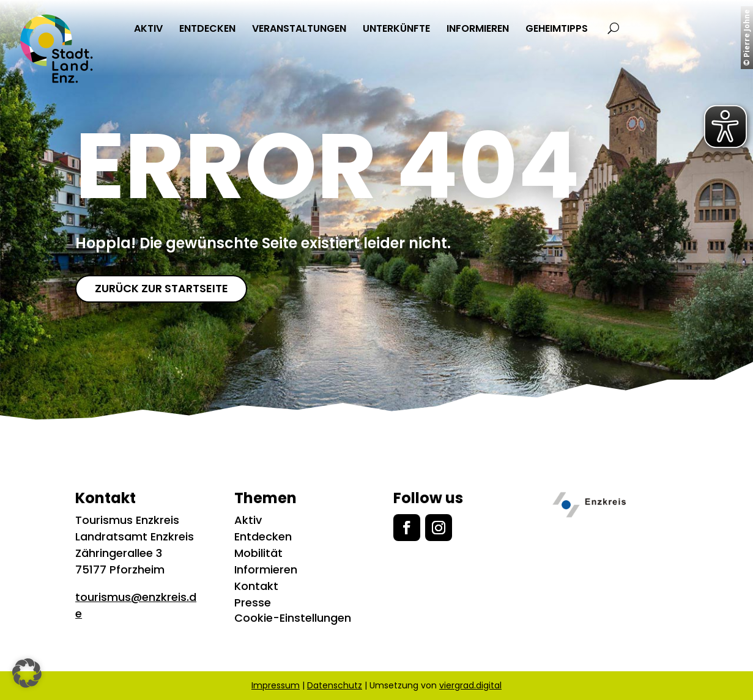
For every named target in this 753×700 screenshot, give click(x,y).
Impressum (276, 685)
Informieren (266, 569)
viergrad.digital (470, 685)
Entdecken (263, 536)
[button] (27, 673)
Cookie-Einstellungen (293, 618)
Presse (253, 602)
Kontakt (256, 586)
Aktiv (248, 520)
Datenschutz (335, 685)
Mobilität (258, 553)
